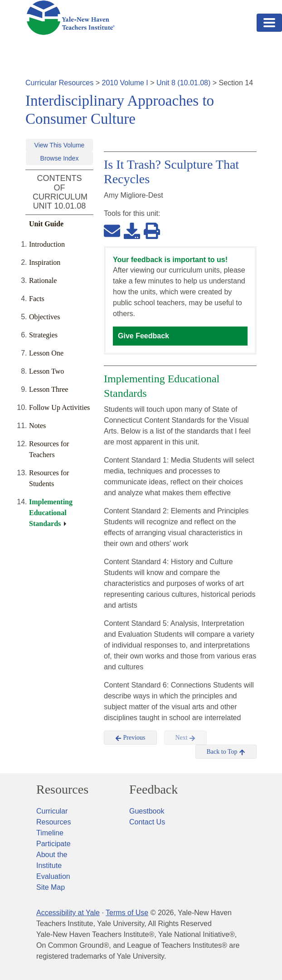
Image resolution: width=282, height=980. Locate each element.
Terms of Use (127, 913)
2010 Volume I (125, 83)
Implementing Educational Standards (51, 513)
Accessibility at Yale (68, 913)
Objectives (44, 317)
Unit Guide (46, 224)
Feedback (153, 790)
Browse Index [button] (60, 158)
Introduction (47, 244)
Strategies (43, 335)
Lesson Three (49, 389)
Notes (37, 426)
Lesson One (46, 353)
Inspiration (45, 262)
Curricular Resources (59, 83)
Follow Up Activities (59, 407)
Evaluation (53, 876)
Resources (62, 790)
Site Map (51, 887)
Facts (37, 299)
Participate (53, 844)
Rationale (43, 280)
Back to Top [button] (226, 752)
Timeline (50, 833)
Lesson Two (46, 371)
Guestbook (147, 811)
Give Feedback (143, 336)
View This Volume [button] (60, 145)
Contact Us (147, 822)
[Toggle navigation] (269, 23)
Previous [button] (130, 738)
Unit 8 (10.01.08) (183, 83)
